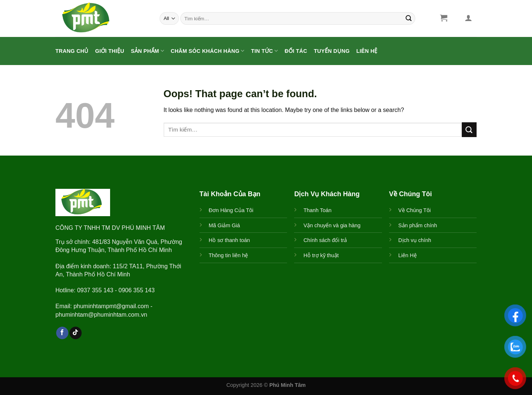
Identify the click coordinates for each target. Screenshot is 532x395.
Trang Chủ (72, 51)
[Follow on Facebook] (62, 333)
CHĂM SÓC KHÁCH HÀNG (208, 51)
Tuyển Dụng (332, 51)
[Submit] (409, 18)
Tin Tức (265, 51)
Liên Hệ (367, 51)
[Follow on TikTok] (76, 333)
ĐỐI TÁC (296, 51)
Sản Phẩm (147, 51)
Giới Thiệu (110, 51)
